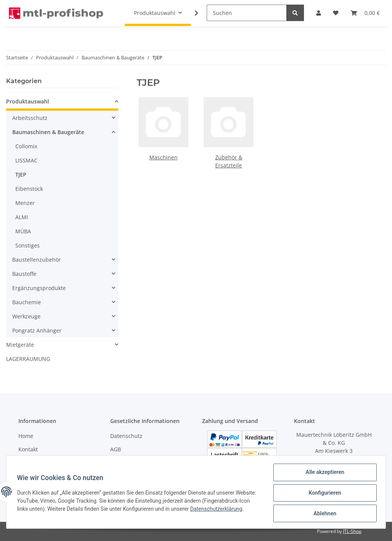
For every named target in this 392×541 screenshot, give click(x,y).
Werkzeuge (26, 316)
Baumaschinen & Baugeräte (48, 132)
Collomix (26, 146)
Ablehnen (323, 514)
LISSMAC (26, 160)
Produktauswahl (28, 101)
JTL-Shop (352, 531)
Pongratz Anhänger (37, 330)
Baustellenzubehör (37, 260)
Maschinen (163, 157)
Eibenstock (29, 189)
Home (26, 436)
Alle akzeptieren (323, 474)
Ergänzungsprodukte (39, 288)
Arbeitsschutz (30, 118)
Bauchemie (27, 302)
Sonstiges (28, 245)
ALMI (22, 217)
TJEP (21, 175)
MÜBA (23, 231)
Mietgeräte (20, 345)
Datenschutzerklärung (45, 514)
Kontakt (28, 449)
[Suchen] (247, 13)
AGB (116, 449)
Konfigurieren (323, 494)
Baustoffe (24, 274)
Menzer (25, 203)
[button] (62, 102)
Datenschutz (126, 436)
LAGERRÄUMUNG (28, 359)
